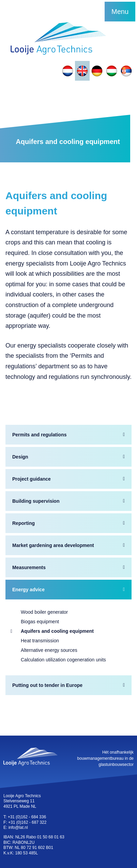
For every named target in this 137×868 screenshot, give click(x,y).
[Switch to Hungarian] (112, 71)
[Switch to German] (97, 71)
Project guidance (32, 479)
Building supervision (36, 501)
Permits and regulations (39, 435)
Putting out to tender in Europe (47, 685)
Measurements (29, 567)
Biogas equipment (40, 622)
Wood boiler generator (44, 612)
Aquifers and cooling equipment (57, 631)
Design (20, 457)
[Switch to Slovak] (126, 71)
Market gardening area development (53, 545)
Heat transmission (40, 641)
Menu (120, 12)
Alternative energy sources (49, 650)
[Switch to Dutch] (68, 71)
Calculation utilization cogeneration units (63, 660)
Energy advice (28, 590)
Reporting (24, 523)
